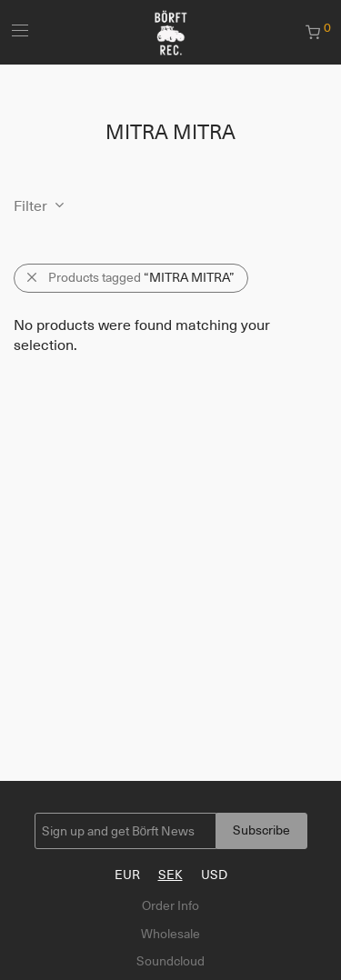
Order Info (170, 905)
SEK (170, 875)
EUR (127, 875)
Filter (30, 206)
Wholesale (170, 934)
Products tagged (141, 277)
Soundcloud (170, 961)
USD (214, 875)
